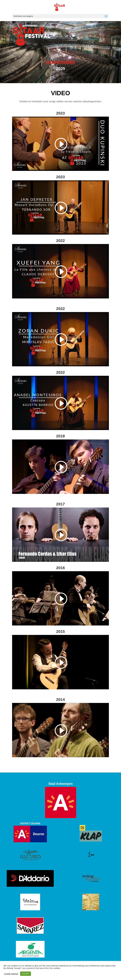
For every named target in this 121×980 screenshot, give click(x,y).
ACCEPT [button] (26, 974)
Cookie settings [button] (11, 974)
